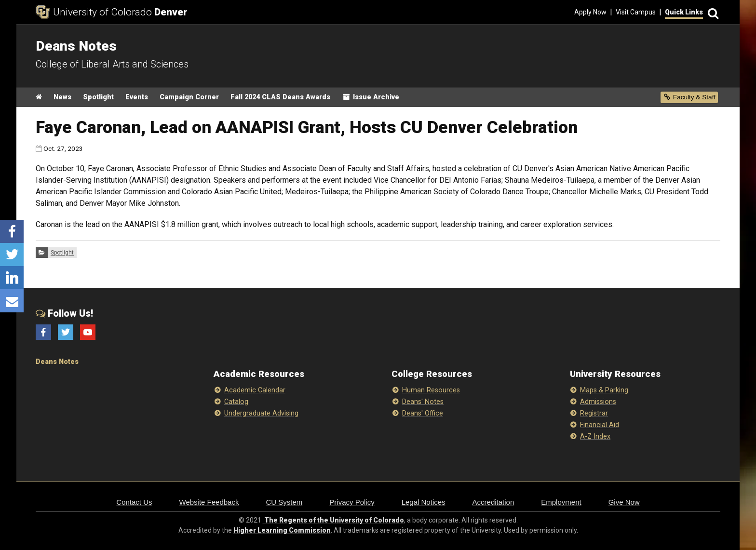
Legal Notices (424, 502)
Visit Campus (636, 12)
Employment (561, 502)
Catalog (236, 402)
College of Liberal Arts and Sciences (112, 64)
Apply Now (590, 12)
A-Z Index (595, 436)
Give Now (624, 502)
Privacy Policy (352, 502)
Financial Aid (600, 425)
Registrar (594, 413)
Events (137, 97)
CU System (284, 502)
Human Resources (431, 390)
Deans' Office (423, 413)
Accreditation (493, 502)
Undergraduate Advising (261, 413)
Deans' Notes (423, 402)
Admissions (598, 402)
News (62, 97)
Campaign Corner (189, 97)
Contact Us (134, 502)
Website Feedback (209, 502)
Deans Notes (57, 362)
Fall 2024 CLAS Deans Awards (280, 97)
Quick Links (684, 12)
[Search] (712, 12)
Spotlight (98, 97)
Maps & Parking (604, 390)
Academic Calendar (255, 390)
